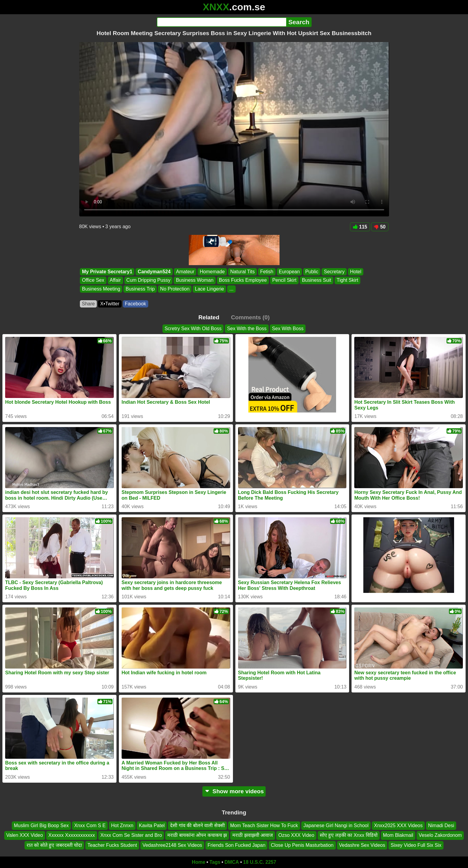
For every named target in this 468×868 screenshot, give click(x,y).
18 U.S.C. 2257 (260, 862)
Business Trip (140, 289)
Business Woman (195, 280)
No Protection (175, 289)
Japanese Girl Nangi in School (336, 825)
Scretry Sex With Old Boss (193, 329)
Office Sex (93, 280)
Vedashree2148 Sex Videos (172, 845)
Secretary (334, 272)
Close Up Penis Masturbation (302, 845)
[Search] (222, 22)
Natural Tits (242, 272)
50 (380, 227)
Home (198, 862)
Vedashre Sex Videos (362, 845)
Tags (215, 862)
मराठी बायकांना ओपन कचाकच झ (197, 835)
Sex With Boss (288, 329)
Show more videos (234, 791)
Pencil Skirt (284, 280)
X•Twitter (110, 304)
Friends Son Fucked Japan (236, 845)
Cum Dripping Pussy (148, 280)
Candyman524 (154, 272)
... (231, 289)
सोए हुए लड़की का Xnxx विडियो (349, 835)
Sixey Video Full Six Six (416, 845)
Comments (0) (250, 317)
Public (312, 272)
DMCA (232, 862)
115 (360, 227)
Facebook (136, 304)
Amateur (185, 272)
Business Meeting (101, 289)
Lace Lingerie (209, 289)
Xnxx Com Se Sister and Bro (131, 835)
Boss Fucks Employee (243, 280)
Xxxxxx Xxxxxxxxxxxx (72, 835)
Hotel (355, 272)
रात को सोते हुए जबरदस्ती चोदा (54, 845)
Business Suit (316, 280)
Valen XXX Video (25, 835)
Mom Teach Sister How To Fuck (264, 825)
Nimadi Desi (441, 825)
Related (209, 317)
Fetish (267, 272)
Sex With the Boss (247, 329)
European (289, 272)
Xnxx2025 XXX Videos (398, 825)
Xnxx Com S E (90, 825)
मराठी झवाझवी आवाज (253, 835)
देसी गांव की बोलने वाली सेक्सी (197, 825)
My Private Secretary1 (107, 272)
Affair (115, 280)
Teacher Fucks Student (112, 845)
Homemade (212, 272)
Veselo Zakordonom (440, 835)
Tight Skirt (347, 280)
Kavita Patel (152, 825)
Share (88, 304)
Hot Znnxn (122, 825)
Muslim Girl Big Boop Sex (41, 825)
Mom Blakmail (398, 835)
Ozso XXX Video (296, 835)
